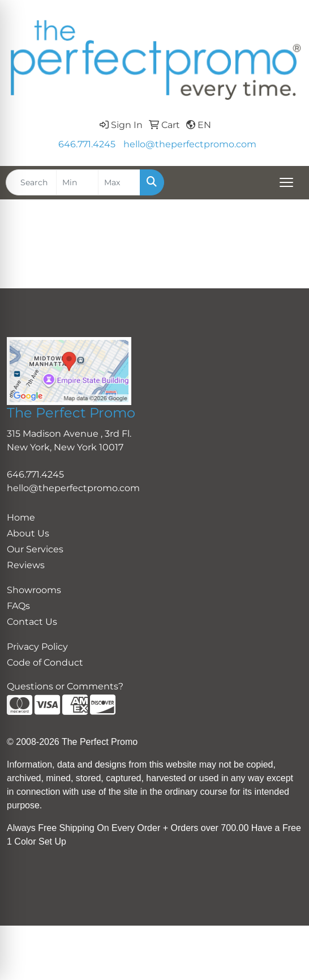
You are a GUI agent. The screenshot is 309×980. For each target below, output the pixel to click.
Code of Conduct (45, 662)
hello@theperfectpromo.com (190, 144)
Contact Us (32, 622)
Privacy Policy (37, 647)
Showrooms (34, 590)
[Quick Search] (31, 182)
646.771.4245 (87, 144)
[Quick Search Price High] (119, 182)
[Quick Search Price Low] (77, 182)
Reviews (26, 565)
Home (21, 517)
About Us (28, 533)
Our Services (35, 549)
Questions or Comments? (65, 686)
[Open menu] (286, 182)
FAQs (18, 606)
